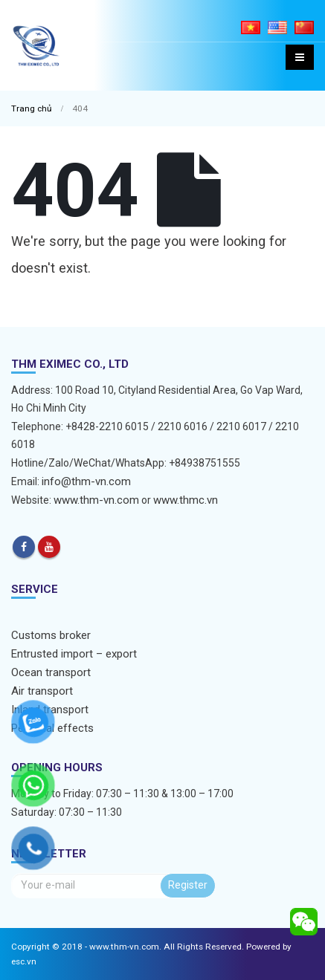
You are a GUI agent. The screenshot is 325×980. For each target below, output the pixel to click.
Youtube (49, 547)
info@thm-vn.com (86, 481)
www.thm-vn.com (96, 500)
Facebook (24, 547)
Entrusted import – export (74, 654)
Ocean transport (51, 672)
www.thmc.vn (186, 500)
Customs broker (51, 635)
